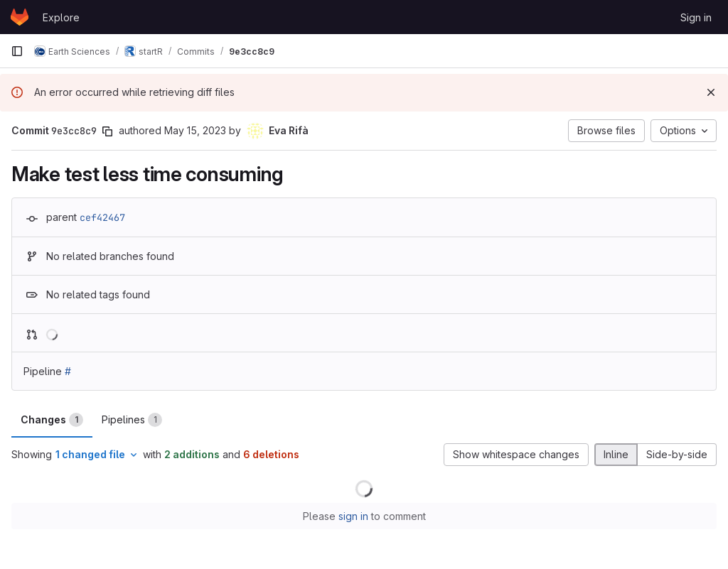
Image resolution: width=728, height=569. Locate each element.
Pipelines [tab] (132, 420)
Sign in (696, 17)
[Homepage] (20, 17)
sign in (353, 516)
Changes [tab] (52, 420)
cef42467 (102, 217)
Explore (61, 17)
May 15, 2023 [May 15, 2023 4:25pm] (195, 130)
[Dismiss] (711, 92)
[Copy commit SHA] (107, 131)
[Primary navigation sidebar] (17, 51)
